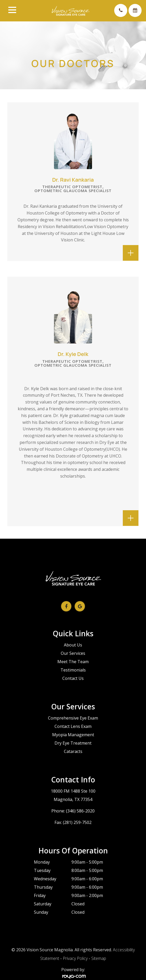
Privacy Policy (75, 958)
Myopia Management (73, 735)
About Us (73, 645)
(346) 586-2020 (80, 811)
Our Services (73, 653)
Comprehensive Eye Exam (73, 718)
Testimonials (73, 670)
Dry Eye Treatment (73, 743)
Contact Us (73, 678)
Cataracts (73, 751)
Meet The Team (73, 662)
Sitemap (99, 958)
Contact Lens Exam (73, 726)
